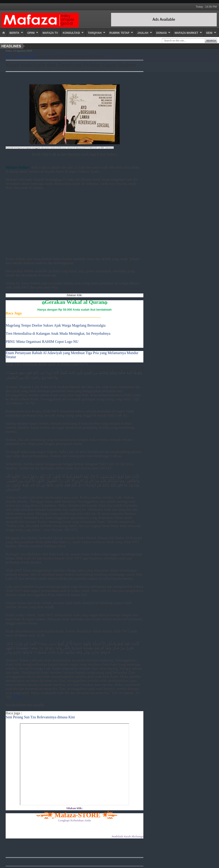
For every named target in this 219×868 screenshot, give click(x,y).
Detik (17, 697)
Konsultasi (71, 33)
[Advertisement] (75, 221)
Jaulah (143, 33)
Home (9, 57)
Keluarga (30, 57)
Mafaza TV (50, 33)
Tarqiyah (95, 33)
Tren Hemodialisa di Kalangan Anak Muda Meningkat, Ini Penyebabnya (58, 333)
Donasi (162, 33)
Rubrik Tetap (119, 33)
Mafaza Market (186, 33)
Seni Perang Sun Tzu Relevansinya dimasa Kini (40, 717)
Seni (209, 33)
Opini (31, 33)
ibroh (19, 57)
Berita (14, 33)
